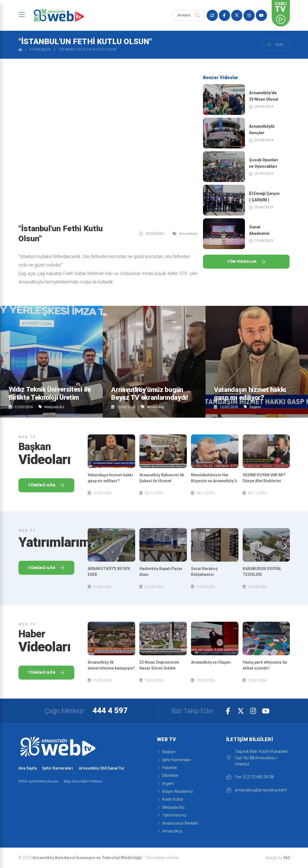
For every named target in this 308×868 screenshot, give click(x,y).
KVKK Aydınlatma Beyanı (38, 781)
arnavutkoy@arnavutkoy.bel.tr (257, 790)
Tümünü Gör (46, 485)
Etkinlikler (40, 49)
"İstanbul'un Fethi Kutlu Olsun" (88, 49)
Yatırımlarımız (172, 815)
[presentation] (92, 452)
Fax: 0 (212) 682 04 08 (250, 777)
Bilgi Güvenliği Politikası (83, 781)
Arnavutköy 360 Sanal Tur (102, 768)
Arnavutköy (153, 407)
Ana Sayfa (28, 768)
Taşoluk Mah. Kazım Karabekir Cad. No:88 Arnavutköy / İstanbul (257, 758)
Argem (165, 784)
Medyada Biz (52, 407)
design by (278, 858)
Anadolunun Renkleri (178, 823)
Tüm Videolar (246, 262)
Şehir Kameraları (58, 768)
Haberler (167, 768)
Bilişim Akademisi (175, 791)
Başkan (252, 407)
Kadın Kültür (170, 799)
